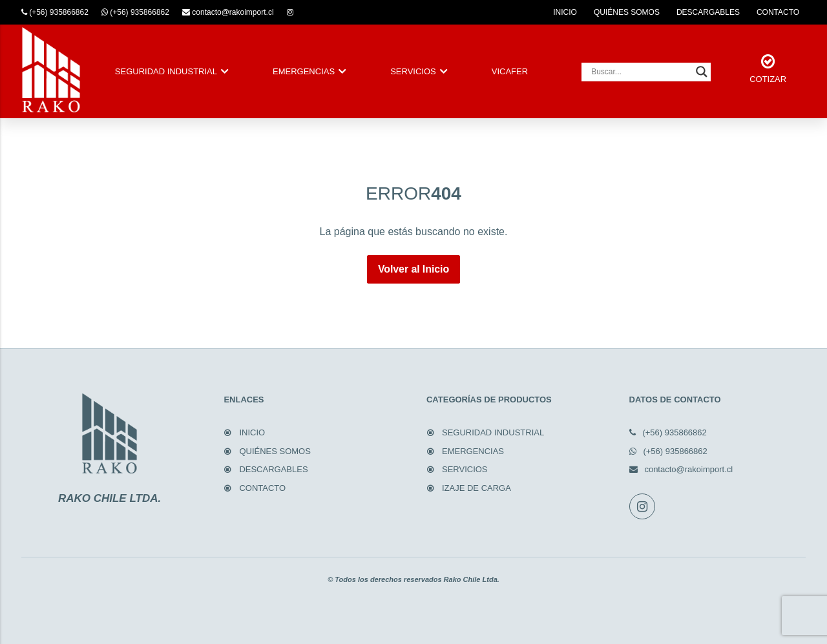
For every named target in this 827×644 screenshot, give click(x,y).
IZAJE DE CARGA (476, 488)
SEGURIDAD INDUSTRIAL (166, 71)
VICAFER (510, 71)
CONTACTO (778, 12)
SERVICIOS (413, 71)
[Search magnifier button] (702, 72)
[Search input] (640, 72)
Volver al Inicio (413, 269)
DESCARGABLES (708, 12)
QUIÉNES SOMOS (627, 12)
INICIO (565, 12)
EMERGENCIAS (304, 71)
